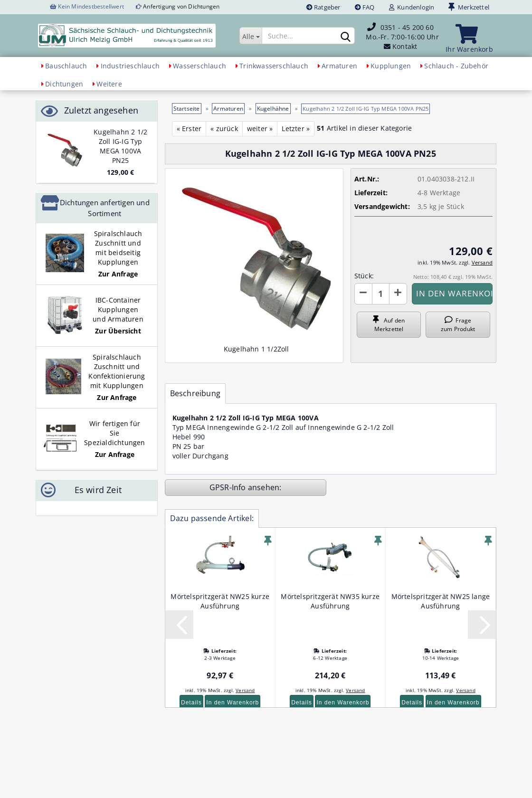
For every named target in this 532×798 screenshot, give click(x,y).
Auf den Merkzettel (389, 324)
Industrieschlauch (130, 66)
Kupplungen (391, 66)
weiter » (260, 128)
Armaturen (339, 66)
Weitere (109, 84)
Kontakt (405, 46)
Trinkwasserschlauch (274, 66)
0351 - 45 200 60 (407, 27)
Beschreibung (195, 393)
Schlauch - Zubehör (456, 66)
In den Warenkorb (233, 703)
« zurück (224, 128)
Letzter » (296, 128)
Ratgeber (323, 7)
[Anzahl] (381, 294)
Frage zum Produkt (458, 324)
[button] (363, 294)
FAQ (365, 7)
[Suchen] (346, 36)
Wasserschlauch (199, 66)
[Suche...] (251, 36)
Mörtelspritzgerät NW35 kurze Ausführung (330, 601)
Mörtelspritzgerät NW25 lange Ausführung (441, 601)
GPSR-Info (229, 487)
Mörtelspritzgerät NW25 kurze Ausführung (220, 601)
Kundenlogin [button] (412, 7)
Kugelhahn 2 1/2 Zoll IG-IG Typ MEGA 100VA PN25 (120, 146)
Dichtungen (64, 84)
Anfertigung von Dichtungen (181, 6)
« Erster (189, 128)
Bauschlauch (66, 66)
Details (191, 703)
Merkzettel (469, 7)
